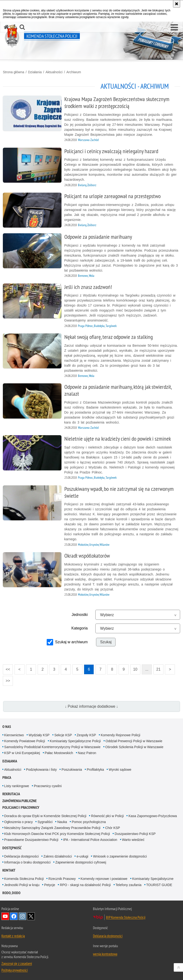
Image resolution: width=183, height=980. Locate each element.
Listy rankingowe (17, 786)
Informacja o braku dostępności (28, 862)
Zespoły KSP (86, 735)
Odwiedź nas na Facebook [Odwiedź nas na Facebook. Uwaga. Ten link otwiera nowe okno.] (14, 916)
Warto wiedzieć (133, 840)
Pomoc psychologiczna (89, 822)
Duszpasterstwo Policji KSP (135, 834)
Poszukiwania (72, 770)
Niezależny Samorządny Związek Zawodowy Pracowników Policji (52, 828)
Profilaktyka (95, 770)
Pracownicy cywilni (48, 786)
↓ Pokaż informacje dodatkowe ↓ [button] (91, 706)
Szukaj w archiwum (71, 642)
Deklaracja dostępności (22, 856)
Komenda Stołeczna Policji (24, 879)
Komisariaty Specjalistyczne (153, 879)
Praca (7, 778)
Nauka (62, 822)
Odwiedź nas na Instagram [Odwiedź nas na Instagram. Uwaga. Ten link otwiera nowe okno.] (22, 916)
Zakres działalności (58, 856)
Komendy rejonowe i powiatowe (104, 879)
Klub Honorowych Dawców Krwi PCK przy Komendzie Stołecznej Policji (57, 834)
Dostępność (12, 848)
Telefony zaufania (129, 885)
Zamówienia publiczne (20, 801)
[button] (174, 28)
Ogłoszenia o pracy (19, 822)
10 (135, 669)
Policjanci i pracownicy (21, 807)
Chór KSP (112, 828)
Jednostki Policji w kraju (22, 885)
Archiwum (74, 72)
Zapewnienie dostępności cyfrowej (81, 862)
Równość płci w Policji (107, 816)
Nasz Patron (87, 753)
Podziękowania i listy (41, 770)
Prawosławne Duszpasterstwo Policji (31, 840)
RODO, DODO (11, 893)
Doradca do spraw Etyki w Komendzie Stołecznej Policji (45, 816)
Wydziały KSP (39, 735)
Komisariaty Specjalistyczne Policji (75, 741)
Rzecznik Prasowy (62, 879)
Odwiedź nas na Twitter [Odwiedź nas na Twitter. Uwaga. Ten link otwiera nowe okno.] (31, 916)
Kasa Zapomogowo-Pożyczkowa (153, 816)
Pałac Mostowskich (59, 753)
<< (6, 668)
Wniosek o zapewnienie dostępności (120, 856)
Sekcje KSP (63, 735)
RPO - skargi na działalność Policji (85, 885)
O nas (7, 727)
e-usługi (82, 856)
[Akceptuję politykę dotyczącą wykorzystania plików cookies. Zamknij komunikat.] (177, 4)
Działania (35, 72)
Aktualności (54, 72)
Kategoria (80, 628)
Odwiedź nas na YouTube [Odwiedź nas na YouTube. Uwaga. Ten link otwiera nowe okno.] (5, 916)
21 (158, 669)
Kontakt (9, 870)
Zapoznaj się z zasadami (17, 963)
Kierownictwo (14, 735)
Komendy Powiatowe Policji (25, 741)
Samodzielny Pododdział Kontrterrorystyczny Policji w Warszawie (52, 747)
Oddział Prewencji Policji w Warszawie (134, 741)
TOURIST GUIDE (159, 885)
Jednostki (80, 615)
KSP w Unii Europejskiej (22, 753)
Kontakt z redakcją (13, 936)
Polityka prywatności (15, 970)
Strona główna (14, 72)
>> (6, 679)
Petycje (50, 885)
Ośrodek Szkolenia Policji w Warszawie (134, 747)
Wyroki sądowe (120, 770)
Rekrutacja (11, 794)
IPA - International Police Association (90, 840)
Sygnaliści (45, 822)
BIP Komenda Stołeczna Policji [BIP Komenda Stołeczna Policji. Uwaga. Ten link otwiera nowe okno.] (126, 917)
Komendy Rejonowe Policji (121, 735)
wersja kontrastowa (105, 954)
